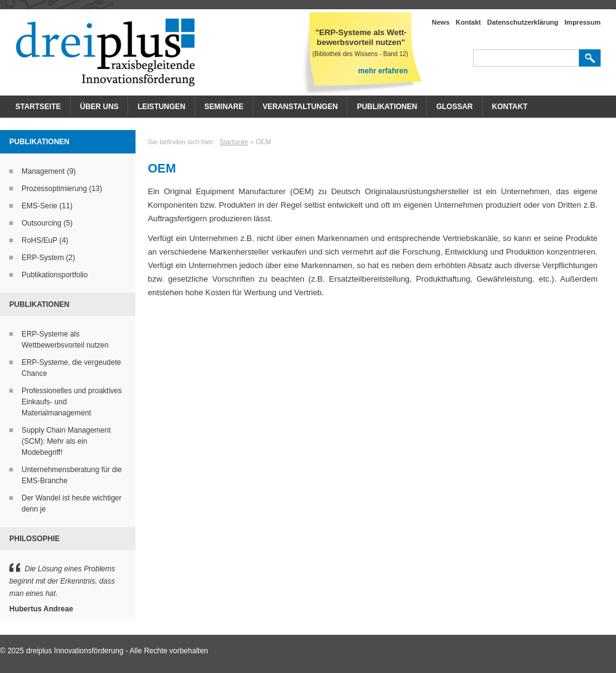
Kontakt (468, 22)
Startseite (38, 107)
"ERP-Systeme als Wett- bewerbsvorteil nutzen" (361, 37)
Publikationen (387, 107)
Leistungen (161, 107)
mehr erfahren (383, 71)
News (441, 22)
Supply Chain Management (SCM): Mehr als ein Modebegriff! (66, 441)
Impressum (582, 22)
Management (43, 171)
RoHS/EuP (39, 240)
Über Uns (99, 107)
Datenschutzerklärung (523, 22)
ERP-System (43, 258)
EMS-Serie (39, 206)
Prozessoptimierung (54, 189)
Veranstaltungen (300, 107)
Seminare (224, 107)
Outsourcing (42, 223)
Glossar (454, 107)
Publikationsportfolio (55, 275)
